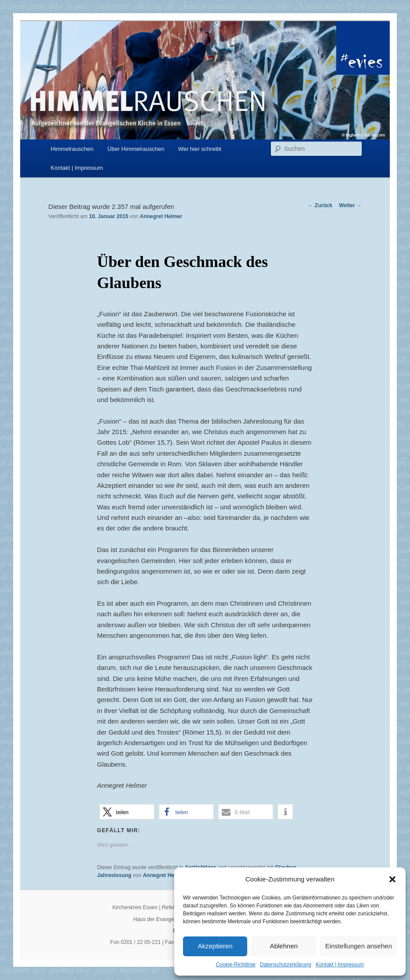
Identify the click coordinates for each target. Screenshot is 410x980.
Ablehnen (284, 946)
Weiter (350, 205)
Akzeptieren (215, 946)
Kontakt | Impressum (340, 965)
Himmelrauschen (72, 149)
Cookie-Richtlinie (236, 965)
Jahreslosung (114, 875)
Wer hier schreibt (200, 149)
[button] (392, 879)
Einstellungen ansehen (359, 946)
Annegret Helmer (161, 216)
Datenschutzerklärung (286, 965)
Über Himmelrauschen (136, 149)
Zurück (320, 205)
